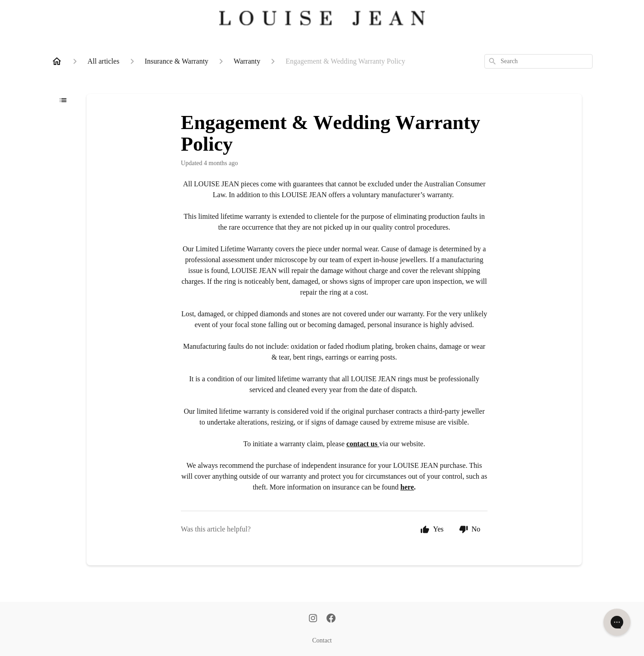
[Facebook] (331, 619)
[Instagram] (313, 619)
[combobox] (538, 61)
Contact (322, 640)
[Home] (57, 61)
